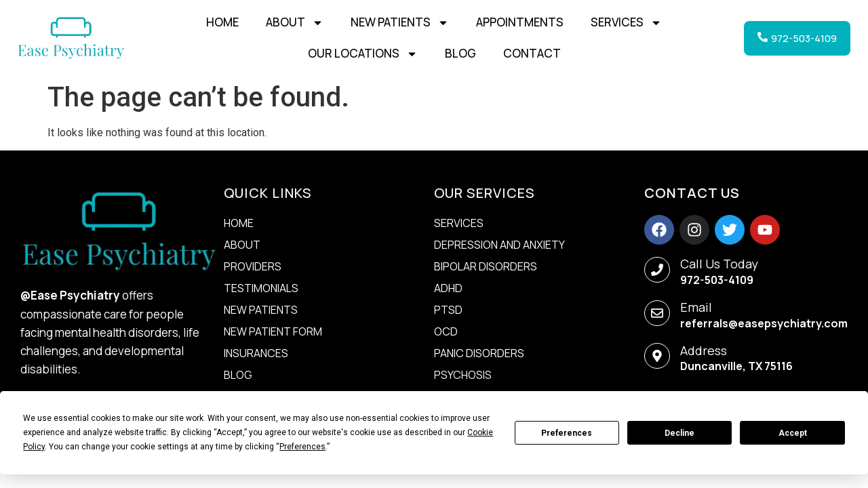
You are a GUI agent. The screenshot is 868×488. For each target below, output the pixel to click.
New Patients (400, 23)
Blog (460, 53)
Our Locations (363, 54)
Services (626, 23)
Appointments (520, 22)
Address (704, 350)
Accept (793, 433)
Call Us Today (719, 264)
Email (696, 307)
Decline (679, 433)
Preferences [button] (302, 447)
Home (222, 22)
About (295, 23)
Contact (532, 53)
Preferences (567, 433)
